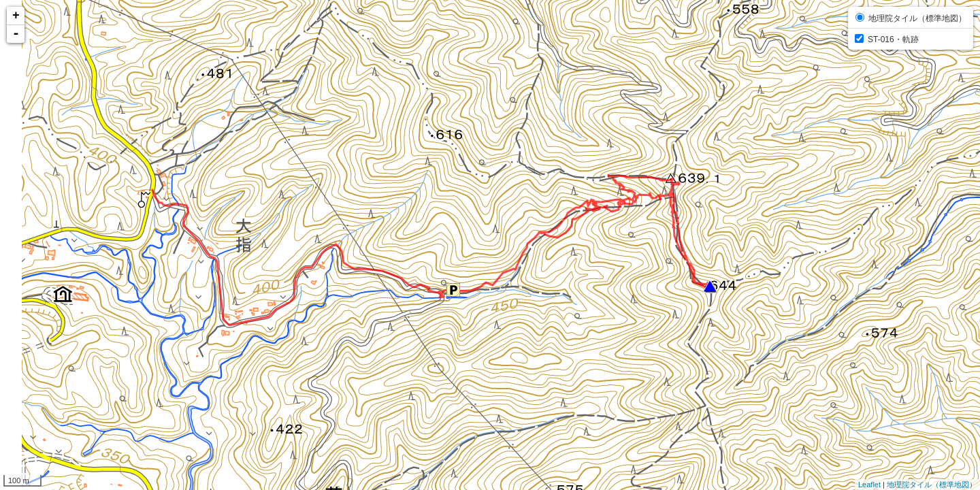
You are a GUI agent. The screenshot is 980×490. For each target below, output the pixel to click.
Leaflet (869, 485)
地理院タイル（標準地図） (932, 485)
